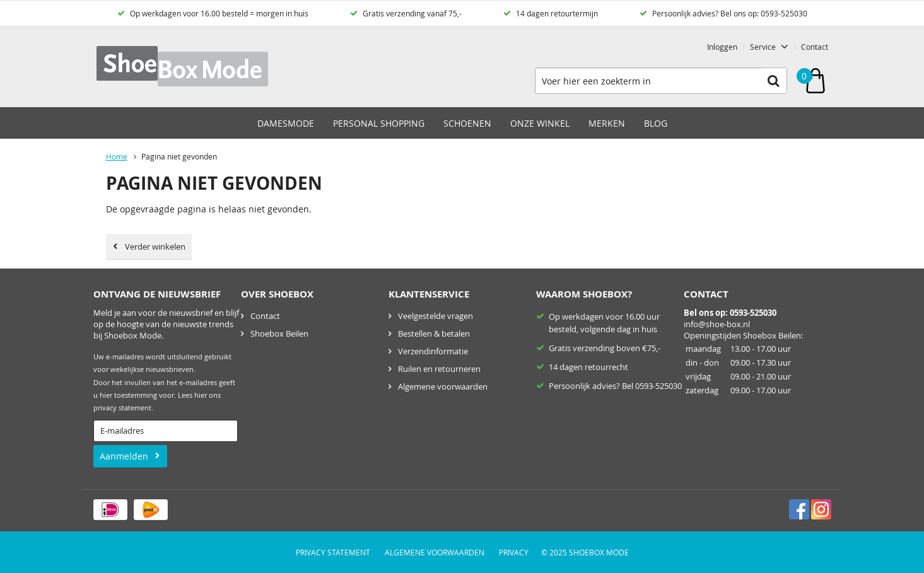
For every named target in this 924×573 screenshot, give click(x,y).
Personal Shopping (379, 123)
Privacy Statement (333, 552)
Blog (656, 123)
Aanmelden (124, 456)
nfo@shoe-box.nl (718, 324)
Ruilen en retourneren (439, 369)
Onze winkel (540, 123)
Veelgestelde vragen (436, 316)
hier (201, 395)
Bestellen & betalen (434, 333)
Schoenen (467, 123)
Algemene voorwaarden (443, 386)
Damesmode (286, 123)
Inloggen (722, 47)
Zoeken (774, 81)
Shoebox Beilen (279, 333)
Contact (815, 47)
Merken (607, 123)
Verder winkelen (155, 246)
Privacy (514, 552)
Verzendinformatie (433, 351)
